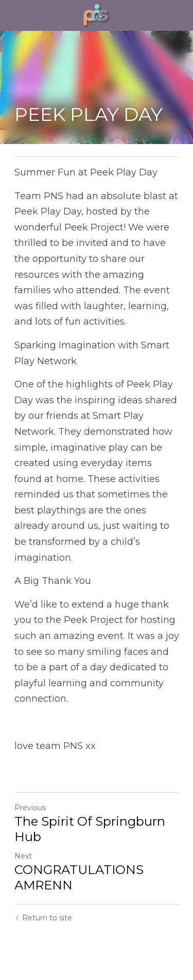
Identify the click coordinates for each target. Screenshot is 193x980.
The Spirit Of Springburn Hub (90, 829)
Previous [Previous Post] (30, 808)
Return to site (43, 918)
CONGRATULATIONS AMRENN (79, 877)
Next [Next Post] (23, 856)
